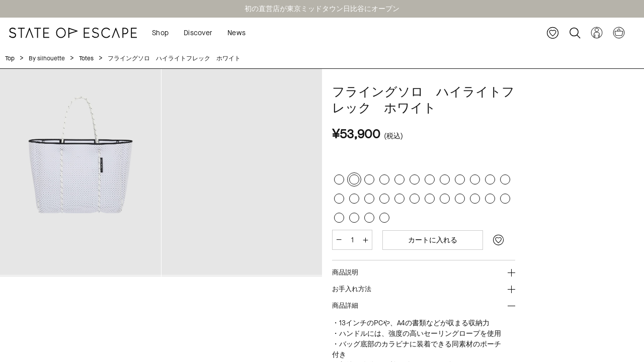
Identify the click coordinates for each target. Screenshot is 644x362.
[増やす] (366, 240)
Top (10, 58)
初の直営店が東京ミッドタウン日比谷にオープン (322, 9)
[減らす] (339, 240)
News (236, 33)
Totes (86, 58)
